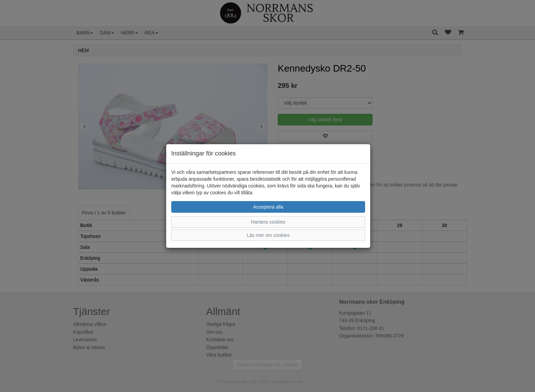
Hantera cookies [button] (268, 222)
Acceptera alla (268, 207)
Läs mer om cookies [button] (268, 235)
